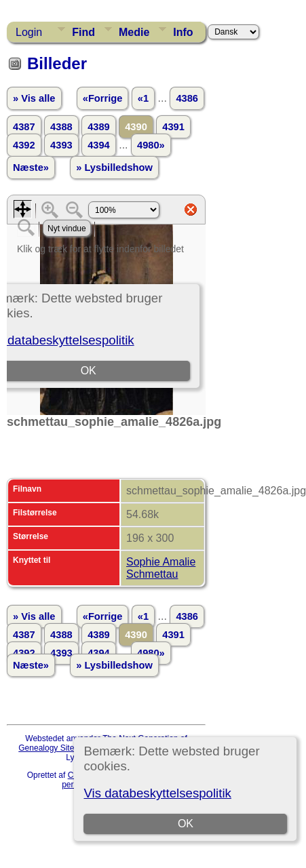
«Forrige (103, 98)
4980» (151, 145)
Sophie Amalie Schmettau (161, 568)
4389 (99, 127)
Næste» (31, 167)
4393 (61, 145)
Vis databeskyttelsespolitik (157, 793)
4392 (24, 145)
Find (83, 32)
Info (183, 32)
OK (186, 824)
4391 (173, 127)
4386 (187, 98)
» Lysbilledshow (114, 167)
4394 (99, 145)
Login (29, 32)
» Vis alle (34, 98)
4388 (61, 127)
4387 (24, 127)
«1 (143, 98)
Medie (134, 32)
